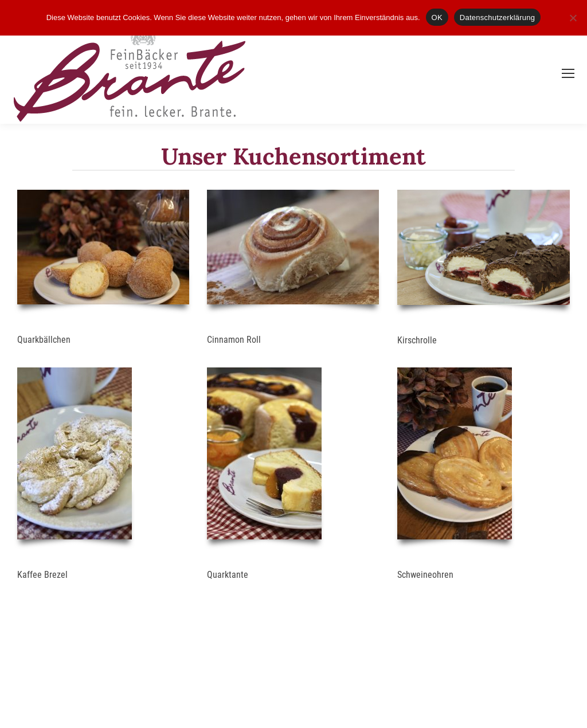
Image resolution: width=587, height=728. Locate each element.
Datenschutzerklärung (497, 17)
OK (437, 17)
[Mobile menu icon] (568, 73)
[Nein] (573, 18)
